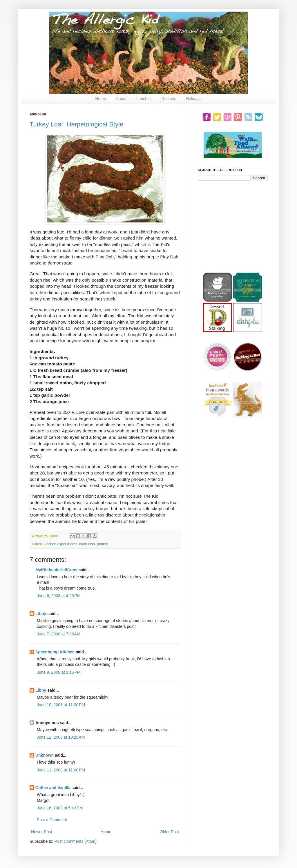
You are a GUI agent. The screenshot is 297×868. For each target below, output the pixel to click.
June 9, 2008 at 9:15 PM (59, 672)
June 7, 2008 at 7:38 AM (59, 634)
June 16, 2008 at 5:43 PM (60, 808)
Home (100, 99)
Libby (41, 614)
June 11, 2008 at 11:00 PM (61, 770)
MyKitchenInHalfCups (56, 570)
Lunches (144, 99)
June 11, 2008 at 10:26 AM (61, 737)
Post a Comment (52, 820)
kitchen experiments (61, 544)
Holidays (194, 99)
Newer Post (41, 832)
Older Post (169, 832)
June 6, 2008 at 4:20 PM (59, 596)
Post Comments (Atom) (76, 841)
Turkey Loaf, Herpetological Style (76, 124)
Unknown (45, 755)
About (121, 99)
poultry (102, 544)
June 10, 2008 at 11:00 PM (61, 705)
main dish (87, 544)
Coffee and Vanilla (53, 788)
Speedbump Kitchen (55, 652)
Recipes (169, 99)
